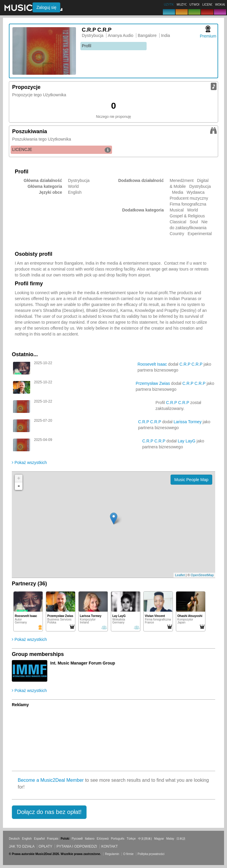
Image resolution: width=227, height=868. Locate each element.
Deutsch (14, 839)
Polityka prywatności (151, 854)
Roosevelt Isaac (152, 364)
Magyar (159, 839)
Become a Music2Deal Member (51, 780)
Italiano (90, 839)
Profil (87, 46)
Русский (77, 839)
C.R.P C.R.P (191, 364)
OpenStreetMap (202, 575)
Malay (170, 839)
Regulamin (112, 854)
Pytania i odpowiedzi (77, 846)
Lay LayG (187, 441)
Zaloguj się (46, 7)
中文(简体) (145, 839)
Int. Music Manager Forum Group (83, 663)
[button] (49, 812)
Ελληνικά (103, 839)
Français (53, 839)
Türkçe (131, 839)
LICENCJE (61, 150)
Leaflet (180, 575)
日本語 (181, 839)
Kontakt (110, 846)
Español (39, 839)
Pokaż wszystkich (29, 463)
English (27, 839)
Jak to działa (22, 846)
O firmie (128, 854)
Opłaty (46, 846)
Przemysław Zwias (153, 383)
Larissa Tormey (188, 422)
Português (118, 839)
